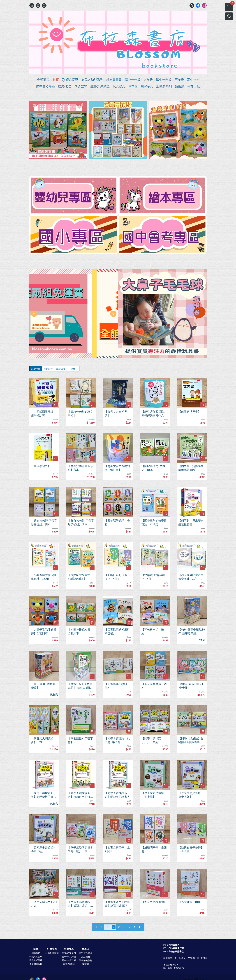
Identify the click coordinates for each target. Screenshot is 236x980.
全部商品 (69, 949)
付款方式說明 (36, 957)
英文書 (86, 964)
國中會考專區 (86, 953)
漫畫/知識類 (69, 964)
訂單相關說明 (52, 953)
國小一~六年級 (69, 957)
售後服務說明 (36, 964)
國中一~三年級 (69, 960)
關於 (36, 949)
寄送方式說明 (36, 960)
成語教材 (86, 957)
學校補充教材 (86, 960)
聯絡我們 (36, 953)
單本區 (86, 949)
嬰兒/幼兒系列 (69, 953)
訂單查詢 (52, 949)
